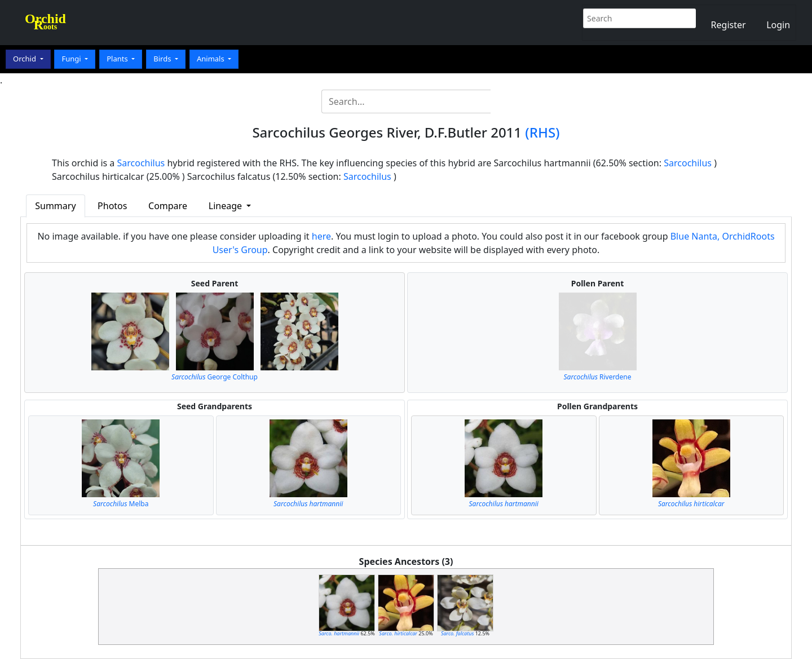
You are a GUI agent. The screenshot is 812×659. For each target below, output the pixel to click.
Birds (163, 59)
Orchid (25, 59)
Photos (112, 206)
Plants (118, 59)
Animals (211, 59)
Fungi (72, 59)
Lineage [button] (226, 206)
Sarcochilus (141, 163)
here (321, 236)
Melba (121, 504)
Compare (168, 206)
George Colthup (215, 377)
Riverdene (598, 377)
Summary (55, 206)
